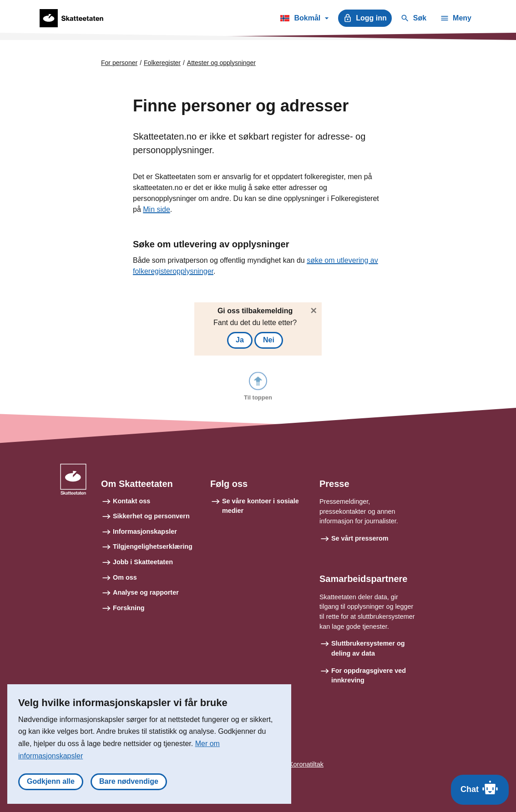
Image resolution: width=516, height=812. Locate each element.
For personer (119, 63)
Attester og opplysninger (221, 63)
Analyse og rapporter (146, 592)
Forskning (129, 608)
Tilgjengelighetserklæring (153, 546)
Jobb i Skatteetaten (143, 562)
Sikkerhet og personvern (151, 516)
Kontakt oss (132, 501)
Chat (480, 787)
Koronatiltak (306, 764)
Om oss (125, 577)
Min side (157, 209)
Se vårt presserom (360, 538)
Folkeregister (162, 63)
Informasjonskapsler (145, 531)
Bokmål (304, 20)
